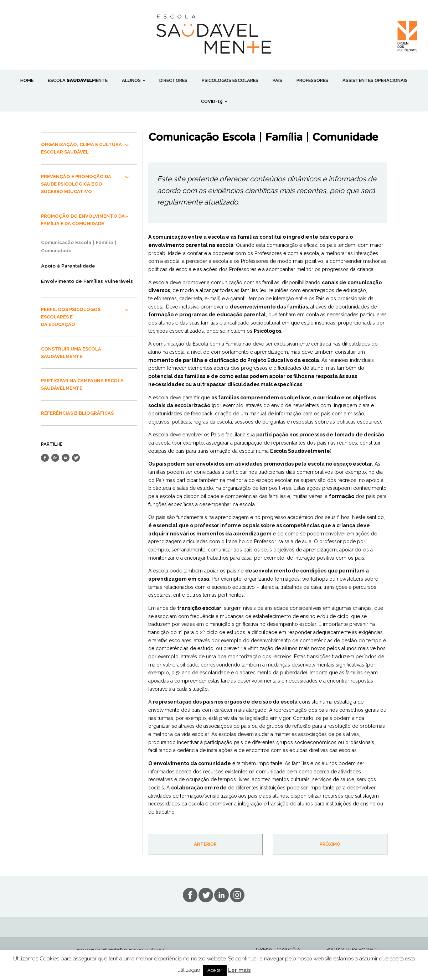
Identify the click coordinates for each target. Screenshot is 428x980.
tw (206, 895)
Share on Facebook (45, 458)
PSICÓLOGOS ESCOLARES (230, 80)
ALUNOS (132, 80)
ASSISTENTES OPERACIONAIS (375, 80)
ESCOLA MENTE (78, 80)
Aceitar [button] (215, 970)
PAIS (277, 80)
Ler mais (239, 970)
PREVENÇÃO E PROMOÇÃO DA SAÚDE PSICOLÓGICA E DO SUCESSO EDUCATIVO (76, 184)
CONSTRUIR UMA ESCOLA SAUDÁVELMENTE (71, 353)
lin (221, 895)
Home (27, 80)
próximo (330, 844)
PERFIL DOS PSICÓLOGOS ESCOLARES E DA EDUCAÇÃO (71, 317)
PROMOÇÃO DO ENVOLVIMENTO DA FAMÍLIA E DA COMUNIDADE (83, 220)
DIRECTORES (173, 80)
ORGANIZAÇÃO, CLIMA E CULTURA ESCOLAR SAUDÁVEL (81, 148)
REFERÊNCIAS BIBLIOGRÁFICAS (77, 413)
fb (190, 895)
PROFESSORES (312, 80)
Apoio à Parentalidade (68, 266)
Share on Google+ (55, 458)
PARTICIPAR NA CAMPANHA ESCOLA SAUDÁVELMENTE (82, 384)
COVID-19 (212, 101)
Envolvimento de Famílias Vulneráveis (87, 282)
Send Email (66, 458)
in (237, 895)
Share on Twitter (76, 458)
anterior (205, 844)
